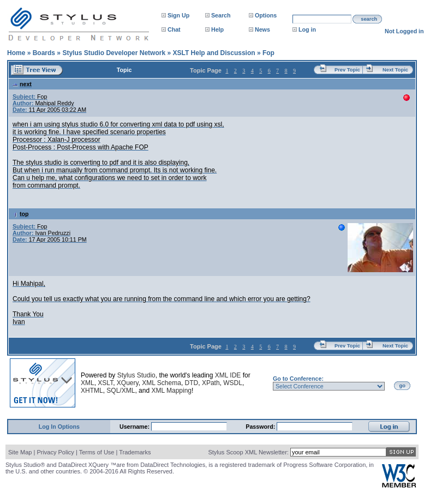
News (262, 29)
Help (217, 29)
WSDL (233, 383)
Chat (174, 29)
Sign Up (178, 15)
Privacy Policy (55, 452)
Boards (44, 53)
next (22, 84)
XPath (211, 383)
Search (221, 15)
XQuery (128, 383)
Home (16, 53)
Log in (307, 29)
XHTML (92, 391)
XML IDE (228, 375)
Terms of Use (97, 452)
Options (266, 15)
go (402, 386)
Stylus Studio (136, 375)
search (369, 19)
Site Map (20, 452)
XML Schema (162, 383)
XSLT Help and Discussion (214, 53)
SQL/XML (121, 391)
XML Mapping (171, 391)
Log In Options (59, 427)
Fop (268, 53)
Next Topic (395, 70)
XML (88, 383)
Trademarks (135, 452)
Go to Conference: (298, 379)
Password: (261, 427)
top (21, 214)
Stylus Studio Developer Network (114, 53)
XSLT (105, 383)
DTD (192, 383)
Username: (135, 427)
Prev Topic (347, 70)
